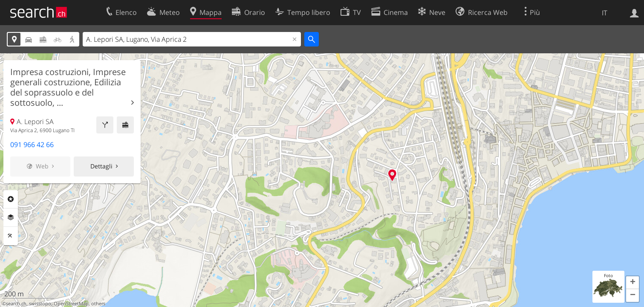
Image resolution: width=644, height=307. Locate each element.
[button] (632, 283)
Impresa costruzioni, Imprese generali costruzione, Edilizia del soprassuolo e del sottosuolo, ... (68, 87)
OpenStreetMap (71, 304)
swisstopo (40, 304)
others (98, 304)
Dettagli (101, 166)
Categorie (11, 199)
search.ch (16, 304)
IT (605, 13)
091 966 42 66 (32, 145)
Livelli (11, 217)
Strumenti (11, 236)
